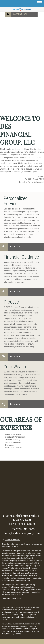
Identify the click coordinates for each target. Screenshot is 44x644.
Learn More (15, 247)
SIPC (17, 612)
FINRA (11, 612)
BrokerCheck (13, 546)
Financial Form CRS (12, 540)
